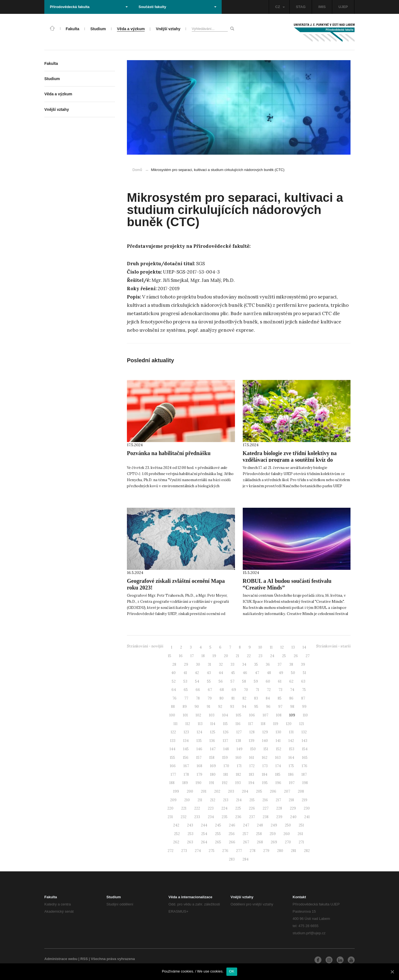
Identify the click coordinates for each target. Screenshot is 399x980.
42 (197, 673)
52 (174, 681)
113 (200, 724)
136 (212, 741)
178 (186, 774)
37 (280, 664)
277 (239, 851)
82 (244, 698)
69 (234, 690)
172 (252, 766)
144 (172, 749)
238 (266, 817)
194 (251, 783)
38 (291, 664)
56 (221, 681)
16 (181, 656)
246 (232, 825)
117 (251, 724)
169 (213, 766)
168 (199, 766)
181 (226, 774)
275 (212, 851)
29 (186, 664)
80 (222, 698)
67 (210, 690)
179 (199, 774)
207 (287, 791)
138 (238, 741)
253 (190, 834)
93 (232, 707)
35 (256, 664)
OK (232, 971)
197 (292, 783)
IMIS (322, 7)
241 (307, 817)
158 (212, 758)
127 (239, 732)
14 (304, 647)
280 (280, 851)
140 (265, 741)
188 (172, 783)
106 (252, 715)
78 (198, 698)
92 (220, 707)
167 (186, 766)
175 (291, 766)
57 (232, 681)
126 (226, 732)
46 (245, 673)
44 (221, 673)
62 (291, 681)
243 (190, 825)
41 (185, 673)
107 (265, 715)
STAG (301, 7)
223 (211, 808)
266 (232, 842)
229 (293, 808)
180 (213, 774)
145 (186, 749)
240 (293, 817)
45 (233, 673)
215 (252, 800)
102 (198, 715)
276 (225, 851)
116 (238, 724)
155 (172, 758)
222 (197, 808)
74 (292, 690)
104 (225, 715)
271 (301, 842)
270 (288, 842)
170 (226, 766)
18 (203, 656)
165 (305, 758)
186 (291, 774)
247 (246, 825)
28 (174, 664)
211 (200, 800)
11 (271, 647)
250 (288, 825)
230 (307, 808)
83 (256, 698)
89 (185, 707)
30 (198, 664)
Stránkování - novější (145, 646)
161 (252, 758)
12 (282, 647)
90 (197, 707)
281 (294, 851)
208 (301, 791)
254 (204, 834)
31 (209, 664)
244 (204, 825)
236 (238, 817)
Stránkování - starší (333, 646)
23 (260, 656)
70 (246, 690)
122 (173, 732)
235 (225, 817)
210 (187, 800)
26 (296, 656)
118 (263, 724)
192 (225, 783)
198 (305, 783)
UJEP (343, 7)
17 (192, 656)
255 (218, 834)
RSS (84, 959)
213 (226, 800)
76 (174, 698)
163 (278, 758)
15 (170, 656)
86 (291, 698)
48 (269, 673)
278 (253, 851)
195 (265, 783)
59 (256, 681)
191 (212, 783)
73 (280, 690)
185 (278, 774)
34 (244, 664)
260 (287, 834)
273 (184, 851)
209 (173, 800)
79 (210, 698)
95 (256, 707)
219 (305, 800)
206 (273, 791)
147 (213, 749)
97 (280, 707)
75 (304, 690)
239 (279, 817)
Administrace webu (61, 959)
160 (238, 758)
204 (245, 791)
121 (302, 724)
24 (272, 656)
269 (274, 842)
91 (209, 707)
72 (269, 690)
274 (198, 851)
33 (232, 664)
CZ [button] (280, 7)
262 (176, 842)
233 (197, 817)
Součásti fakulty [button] (177, 7)
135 (199, 741)
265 (218, 842)
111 (176, 724)
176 (305, 766)
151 (266, 749)
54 (197, 681)
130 (278, 732)
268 (260, 842)
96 (268, 707)
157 (199, 758)
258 (259, 834)
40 (173, 673)
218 (291, 800)
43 (209, 673)
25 (284, 656)
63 (303, 681)
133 (173, 741)
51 (305, 673)
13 (293, 647)
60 (268, 681)
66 (198, 690)
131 (291, 732)
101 (185, 715)
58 (244, 681)
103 (212, 715)
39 (303, 664)
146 (199, 749)
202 (217, 791)
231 (170, 817)
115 (225, 724)
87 (303, 698)
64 (174, 690)
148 (226, 749)
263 (190, 842)
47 (257, 673)
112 (188, 724)
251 (301, 825)
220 (170, 808)
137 (225, 741)
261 (300, 834)
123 (186, 732)
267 (246, 842)
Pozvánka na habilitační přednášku (169, 453)
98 (292, 707)
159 (225, 758)
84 (268, 698)
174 (278, 766)
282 (307, 851)
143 (305, 741)
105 (239, 715)
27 (308, 656)
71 (257, 690)
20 (226, 656)
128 (252, 732)
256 (232, 834)
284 (245, 859)
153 (292, 749)
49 (281, 673)
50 (293, 673)
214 (239, 800)
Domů (137, 170)
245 (218, 825)
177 (173, 774)
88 (173, 707)
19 (214, 656)
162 (265, 758)
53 (185, 681)
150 (253, 749)
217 (278, 800)
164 (291, 758)
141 (278, 741)
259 (273, 834)
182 (238, 774)
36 (268, 664)
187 (304, 774)
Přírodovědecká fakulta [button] (89, 7)
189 (185, 783)
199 (176, 791)
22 (249, 656)
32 (221, 664)
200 (190, 791)
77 (186, 698)
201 (204, 791)
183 (251, 774)
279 (266, 851)
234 (211, 817)
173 (265, 766)
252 (177, 834)
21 (237, 656)
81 (233, 698)
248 (260, 825)
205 (259, 791)
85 (280, 698)
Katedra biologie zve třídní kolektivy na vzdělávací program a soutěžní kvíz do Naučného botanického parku (290, 460)
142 (291, 741)
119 (276, 724)
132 (304, 732)
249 (274, 825)
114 (213, 724)
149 (240, 749)
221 (184, 808)
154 (305, 749)
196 (278, 783)
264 (204, 842)
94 (244, 707)
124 (199, 732)
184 (265, 774)
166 (173, 766)
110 (305, 715)
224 (224, 808)
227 (266, 808)
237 (252, 817)
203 (231, 791)
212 (213, 800)
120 (289, 724)
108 (279, 715)
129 (265, 732)
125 (213, 732)
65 (186, 690)
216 (265, 800)
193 (238, 783)
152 (279, 749)
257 (245, 834)
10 (260, 647)
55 (209, 681)
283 (232, 859)
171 (239, 766)
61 (280, 681)
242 (176, 825)
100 (172, 715)
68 (222, 690)
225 (238, 808)
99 (304, 707)
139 (252, 741)
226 (252, 808)
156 (186, 758)
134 (186, 741)
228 (279, 808)
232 (184, 817)
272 (171, 851)
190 (199, 783)
